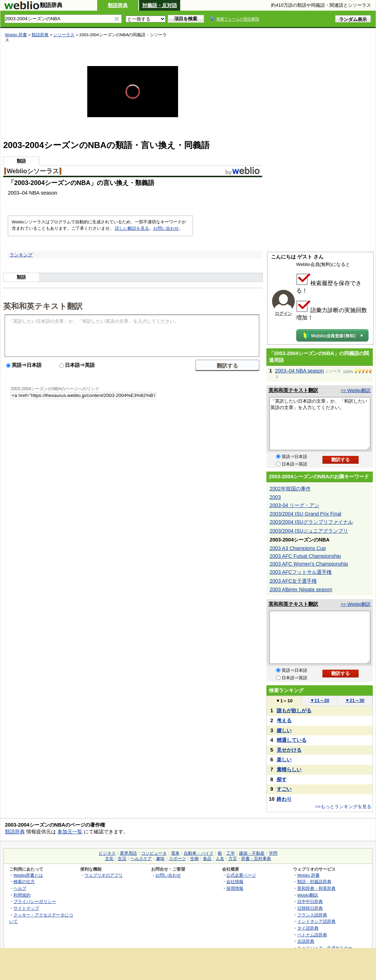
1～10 (284, 701)
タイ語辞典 (308, 928)
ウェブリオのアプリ (104, 875)
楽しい (284, 759)
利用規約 (22, 895)
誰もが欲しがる (294, 710)
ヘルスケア (141, 859)
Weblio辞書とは (28, 875)
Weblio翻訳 (308, 895)
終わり (284, 799)
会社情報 (235, 881)
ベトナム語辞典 (312, 935)
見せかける (289, 750)
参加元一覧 (70, 832)
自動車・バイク (199, 853)
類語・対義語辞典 (314, 881)
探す (282, 779)
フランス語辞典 (312, 915)
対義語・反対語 (160, 5)
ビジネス (107, 853)
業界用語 (128, 853)
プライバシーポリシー (35, 901)
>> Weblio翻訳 (356, 390)
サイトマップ (26, 908)
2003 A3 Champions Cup (298, 548)
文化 (109, 859)
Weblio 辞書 (16, 35)
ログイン (283, 314)
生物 (194, 859)
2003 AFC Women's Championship (309, 564)
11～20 (320, 700)
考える (284, 720)
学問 (273, 853)
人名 (220, 859)
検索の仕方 (24, 881)
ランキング (21, 255)
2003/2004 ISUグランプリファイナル (311, 522)
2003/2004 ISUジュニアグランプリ (309, 531)
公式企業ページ (241, 875)
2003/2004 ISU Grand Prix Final (305, 514)
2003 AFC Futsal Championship (305, 556)
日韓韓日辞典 (310, 908)
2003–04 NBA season (299, 371)
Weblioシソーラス (33, 171)
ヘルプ (20, 888)
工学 (231, 853)
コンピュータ (154, 853)
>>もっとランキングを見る (343, 807)
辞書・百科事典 (256, 859)
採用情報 (235, 888)
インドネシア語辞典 (316, 921)
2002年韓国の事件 (290, 489)
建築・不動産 (252, 853)
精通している (292, 740)
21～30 (355, 700)
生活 (122, 859)
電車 (175, 853)
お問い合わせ (166, 228)
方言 (233, 859)
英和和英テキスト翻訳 (43, 306)
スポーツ (177, 859)
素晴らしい (289, 769)
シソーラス (64, 35)
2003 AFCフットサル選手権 (301, 572)
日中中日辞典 (310, 901)
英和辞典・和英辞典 (316, 888)
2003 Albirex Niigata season (301, 589)
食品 (207, 859)
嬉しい (284, 730)
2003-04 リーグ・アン (294, 505)
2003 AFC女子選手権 (293, 581)
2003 (275, 497)
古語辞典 (306, 941)
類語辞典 (118, 5)
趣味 (160, 859)
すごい (284, 789)
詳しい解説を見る (132, 228)
